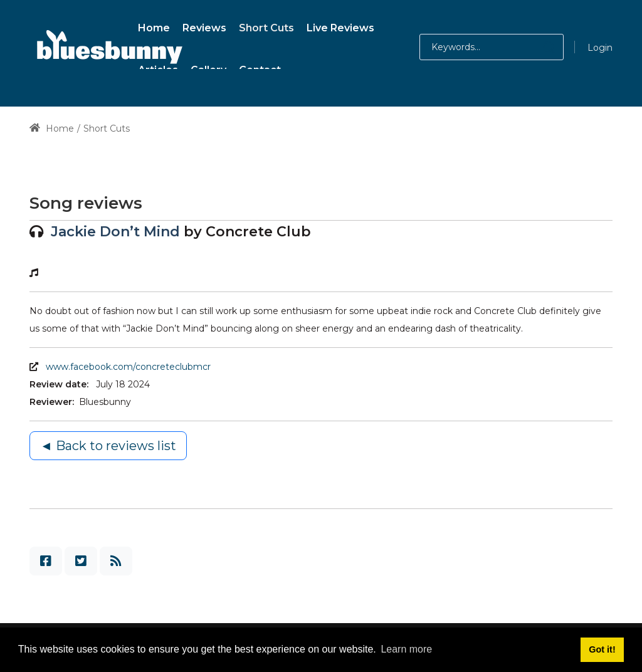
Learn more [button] (406, 649)
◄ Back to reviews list (108, 446)
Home (52, 129)
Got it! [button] (602, 649)
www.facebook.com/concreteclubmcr (128, 367)
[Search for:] (492, 47)
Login (600, 48)
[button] (536, 47)
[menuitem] (154, 26)
